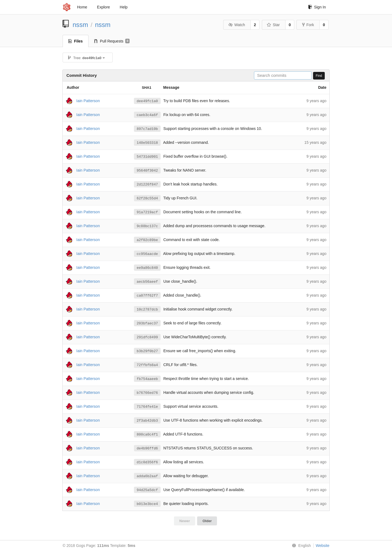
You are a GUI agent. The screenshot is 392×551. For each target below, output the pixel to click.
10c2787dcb (147, 309)
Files (76, 41)
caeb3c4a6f (147, 115)
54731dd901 (147, 157)
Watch (237, 25)
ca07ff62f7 (147, 296)
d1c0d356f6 (147, 462)
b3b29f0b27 (147, 351)
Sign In (317, 7)
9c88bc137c (147, 226)
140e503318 (147, 143)
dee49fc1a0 (147, 101)
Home (82, 7)
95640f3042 (147, 171)
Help (124, 7)
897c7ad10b (147, 129)
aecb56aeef (147, 282)
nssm (80, 25)
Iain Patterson (88, 101)
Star (273, 25)
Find (319, 76)
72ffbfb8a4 (147, 365)
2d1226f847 (147, 184)
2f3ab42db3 (147, 421)
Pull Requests (112, 41)
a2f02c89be (147, 240)
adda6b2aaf (147, 476)
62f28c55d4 (147, 198)
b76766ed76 (147, 393)
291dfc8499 (147, 337)
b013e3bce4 (147, 504)
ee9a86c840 (147, 268)
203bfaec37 (147, 323)
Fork (308, 25)
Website (323, 546)
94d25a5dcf (147, 490)
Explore (103, 7)
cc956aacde (147, 254)
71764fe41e (147, 407)
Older (207, 521)
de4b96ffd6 (147, 448)
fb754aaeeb (147, 379)
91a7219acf (147, 212)
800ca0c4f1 (147, 434)
